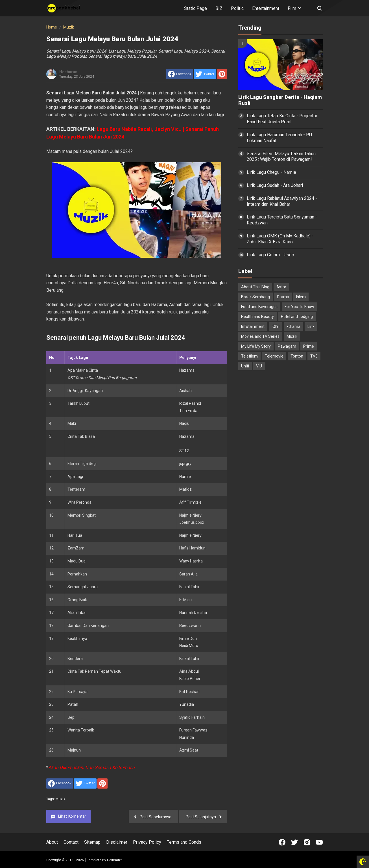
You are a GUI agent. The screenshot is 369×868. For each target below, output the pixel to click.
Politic (237, 8)
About (52, 842)
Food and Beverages (259, 307)
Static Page (196, 8)
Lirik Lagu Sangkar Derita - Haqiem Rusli (280, 100)
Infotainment (253, 326)
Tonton (297, 356)
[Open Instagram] (307, 842)
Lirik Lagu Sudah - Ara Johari (275, 185)
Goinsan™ (115, 860)
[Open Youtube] (319, 842)
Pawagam (287, 346)
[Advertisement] (281, 464)
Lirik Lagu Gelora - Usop (270, 255)
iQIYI (276, 326)
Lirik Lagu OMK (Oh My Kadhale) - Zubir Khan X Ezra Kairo (280, 239)
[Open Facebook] (282, 842)
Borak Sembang (256, 297)
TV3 (314, 356)
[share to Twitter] (205, 74)
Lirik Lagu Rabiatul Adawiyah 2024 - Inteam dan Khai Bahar (282, 201)
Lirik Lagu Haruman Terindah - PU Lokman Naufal (279, 138)
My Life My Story (256, 346)
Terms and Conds (184, 842)
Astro (281, 287)
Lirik (311, 326)
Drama (283, 297)
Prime (309, 346)
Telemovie (274, 356)
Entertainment (266, 8)
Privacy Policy (147, 842)
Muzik (60, 799)
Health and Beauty (257, 317)
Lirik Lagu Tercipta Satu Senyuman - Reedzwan (282, 220)
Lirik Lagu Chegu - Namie (271, 172)
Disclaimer (117, 842)
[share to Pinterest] (222, 74)
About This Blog (255, 287)
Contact (71, 842)
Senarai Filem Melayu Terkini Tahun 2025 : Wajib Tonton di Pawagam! (281, 157)
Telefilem (249, 356)
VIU (259, 366)
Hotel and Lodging (297, 317)
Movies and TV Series (260, 336)
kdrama (293, 326)
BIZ (219, 8)
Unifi (245, 366)
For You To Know (299, 307)
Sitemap (92, 842)
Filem (301, 297)
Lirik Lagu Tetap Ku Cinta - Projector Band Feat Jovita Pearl (282, 119)
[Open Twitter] (294, 842)
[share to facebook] (180, 74)
